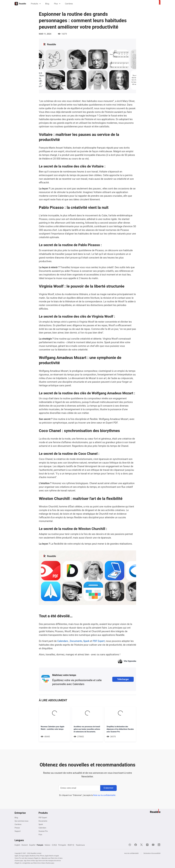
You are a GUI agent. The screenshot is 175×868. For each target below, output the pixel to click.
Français (40, 845)
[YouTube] (153, 845)
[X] (141, 845)
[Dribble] (130, 845)
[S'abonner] (108, 788)
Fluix (40, 834)
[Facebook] (136, 845)
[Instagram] (147, 845)
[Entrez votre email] (79, 788)
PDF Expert (99, 641)
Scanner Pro (43, 831)
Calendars (63, 641)
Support (18, 831)
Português (62, 845)
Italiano (47, 845)
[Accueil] (20, 4)
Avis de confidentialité (131, 853)
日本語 (54, 845)
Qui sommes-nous (21, 821)
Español (32, 845)
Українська (80, 845)
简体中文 (71, 845)
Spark (86, 641)
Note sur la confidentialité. (105, 795)
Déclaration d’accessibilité (152, 853)
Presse (17, 828)
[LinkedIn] (159, 845)
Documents (76, 641)
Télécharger (123, 679)
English (17, 845)
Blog (47, 4)
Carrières (69, 4)
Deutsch (25, 845)
